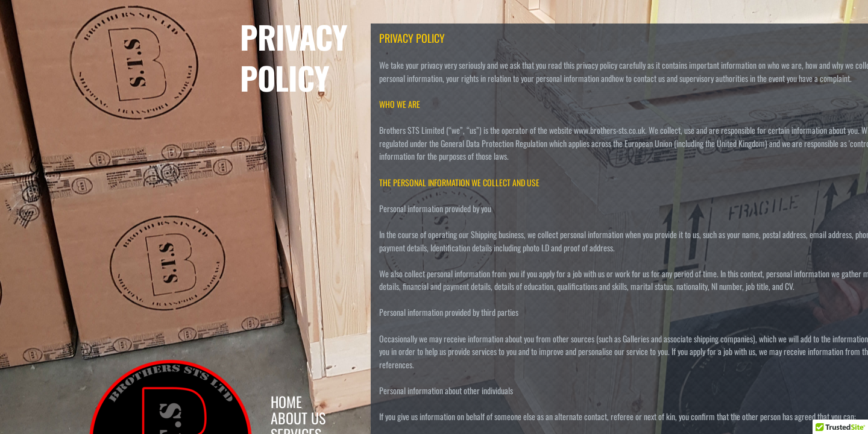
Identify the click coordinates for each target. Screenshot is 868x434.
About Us (298, 418)
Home (286, 401)
